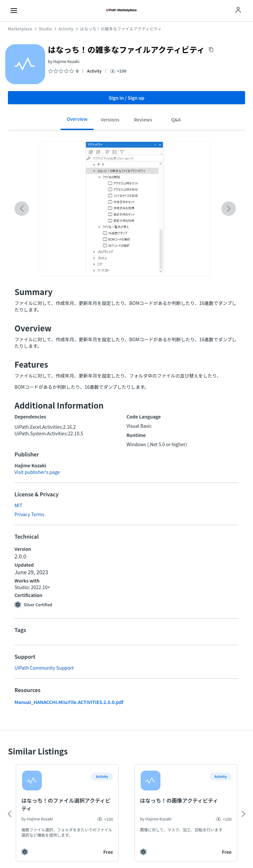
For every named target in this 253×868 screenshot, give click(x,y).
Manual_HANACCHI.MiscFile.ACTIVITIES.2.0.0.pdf (69, 702)
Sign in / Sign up (127, 98)
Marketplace (20, 29)
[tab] (77, 121)
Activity (66, 29)
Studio (45, 29)
